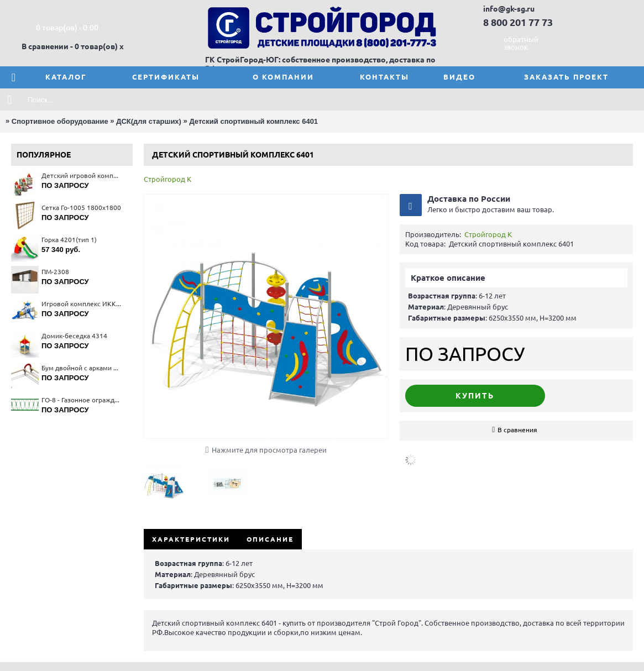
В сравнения (517, 430)
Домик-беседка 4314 (74, 336)
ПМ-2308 (55, 272)
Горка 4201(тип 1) (69, 240)
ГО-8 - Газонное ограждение (82, 400)
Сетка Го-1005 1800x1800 (81, 208)
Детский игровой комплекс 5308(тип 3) (82, 175)
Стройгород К (167, 179)
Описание (270, 539)
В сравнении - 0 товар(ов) (70, 46)
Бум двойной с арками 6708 (82, 368)
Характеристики (191, 539)
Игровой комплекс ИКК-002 (82, 304)
